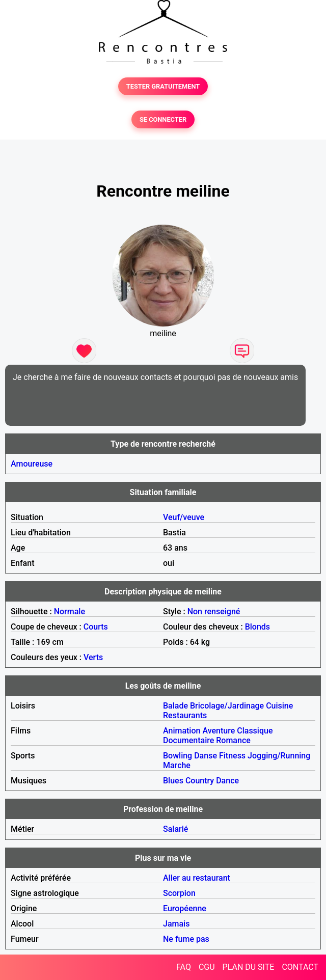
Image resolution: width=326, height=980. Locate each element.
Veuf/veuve (184, 517)
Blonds (257, 627)
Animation (182, 731)
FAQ (184, 967)
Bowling (178, 756)
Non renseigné (214, 611)
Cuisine (279, 706)
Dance (227, 781)
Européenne (185, 908)
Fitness (232, 756)
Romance (233, 740)
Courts (96, 627)
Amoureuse (32, 464)
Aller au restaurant (197, 878)
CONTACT (300, 967)
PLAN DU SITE (249, 967)
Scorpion (179, 893)
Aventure (219, 731)
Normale (70, 611)
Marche (177, 765)
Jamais (176, 924)
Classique (255, 731)
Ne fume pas (186, 939)
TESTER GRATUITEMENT (163, 86)
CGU (207, 967)
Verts (93, 657)
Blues (173, 781)
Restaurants (185, 715)
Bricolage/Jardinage (227, 706)
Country (200, 781)
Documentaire (188, 740)
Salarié (175, 829)
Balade (175, 706)
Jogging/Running (279, 756)
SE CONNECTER (163, 119)
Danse (206, 756)
